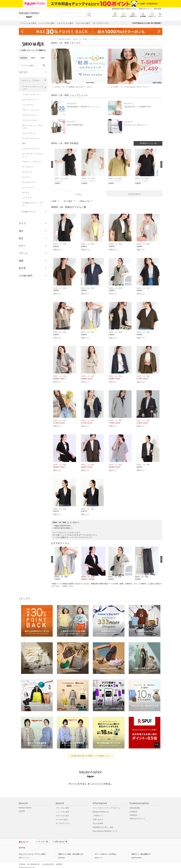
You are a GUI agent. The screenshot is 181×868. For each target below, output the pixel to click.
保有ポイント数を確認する (141, 851)
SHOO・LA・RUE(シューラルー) (85, 39)
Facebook (133, 809)
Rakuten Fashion (65, 39)
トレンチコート (28, 105)
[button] (67, 169)
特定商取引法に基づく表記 (103, 824)
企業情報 (22, 861)
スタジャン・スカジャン (32, 162)
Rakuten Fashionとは (101, 809)
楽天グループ (144, 9)
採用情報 (59, 861)
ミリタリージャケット (31, 149)
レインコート (27, 198)
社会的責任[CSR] (48, 861)
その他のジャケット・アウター (33, 204)
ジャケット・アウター (30, 81)
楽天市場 (157, 9)
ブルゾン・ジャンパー (31, 110)
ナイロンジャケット (30, 115)
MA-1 (24, 144)
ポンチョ (26, 193)
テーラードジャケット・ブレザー (33, 88)
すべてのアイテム (63, 820)
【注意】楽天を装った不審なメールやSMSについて (90, 753)
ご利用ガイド (98, 813)
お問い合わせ (98, 817)
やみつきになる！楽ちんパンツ (136, 125)
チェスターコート (29, 182)
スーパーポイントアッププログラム (107, 805)
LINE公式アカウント (137, 816)
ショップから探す (63, 809)
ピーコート (27, 177)
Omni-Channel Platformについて (105, 828)
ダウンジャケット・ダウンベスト (33, 127)
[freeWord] (33, 66)
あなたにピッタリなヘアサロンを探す (32, 851)
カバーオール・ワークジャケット (33, 155)
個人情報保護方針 (34, 861)
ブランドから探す (63, 805)
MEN (33, 58)
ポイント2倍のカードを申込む (106, 851)
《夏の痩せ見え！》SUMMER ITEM (137, 107)
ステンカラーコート (30, 100)
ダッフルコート (28, 167)
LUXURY (22, 808)
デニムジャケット (29, 133)
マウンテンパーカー (30, 120)
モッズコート (27, 172)
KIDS (43, 58)
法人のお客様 (98, 820)
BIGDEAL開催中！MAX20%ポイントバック (83, 107)
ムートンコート (28, 187)
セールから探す (62, 817)
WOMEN (24, 58)
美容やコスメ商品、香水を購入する (71, 851)
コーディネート (134, 194)
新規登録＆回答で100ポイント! (124, 9)
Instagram (133, 812)
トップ (54, 39)
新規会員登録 (135, 805)
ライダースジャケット (31, 138)
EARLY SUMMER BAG (75, 125)
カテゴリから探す (63, 813)
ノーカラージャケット (31, 94)
